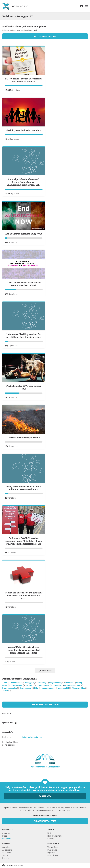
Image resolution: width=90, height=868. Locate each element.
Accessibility (53, 855)
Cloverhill (69, 683)
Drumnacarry (26, 688)
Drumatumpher (43, 685)
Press (5, 836)
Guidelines (7, 847)
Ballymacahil (16, 683)
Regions (6, 858)
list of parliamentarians (32, 737)
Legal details (53, 853)
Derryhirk (30, 685)
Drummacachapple (72, 685)
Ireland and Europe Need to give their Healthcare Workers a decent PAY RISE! (24, 595)
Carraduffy (42, 683)
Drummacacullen (10, 688)
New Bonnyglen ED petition (45, 705)
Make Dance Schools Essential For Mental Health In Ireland (24, 284)
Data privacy (53, 850)
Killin (37, 688)
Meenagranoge (48, 688)
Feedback (7, 839)
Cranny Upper (17, 685)
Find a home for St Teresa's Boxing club (24, 387)
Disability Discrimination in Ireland (24, 130)
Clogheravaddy (56, 683)
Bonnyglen (29, 683)
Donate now (45, 796)
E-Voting (51, 839)
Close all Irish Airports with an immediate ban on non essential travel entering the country (24, 650)
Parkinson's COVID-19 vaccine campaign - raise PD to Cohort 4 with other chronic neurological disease (24, 541)
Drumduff (57, 685)
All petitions (7, 850)
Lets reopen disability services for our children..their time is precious (24, 336)
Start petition (8, 853)
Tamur (5, 691)
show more (45, 671)
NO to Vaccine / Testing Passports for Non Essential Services (24, 80)
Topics (5, 855)
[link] (86, 6)
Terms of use (53, 847)
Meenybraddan (79, 688)
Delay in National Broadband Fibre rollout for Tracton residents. (24, 488)
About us (6, 833)
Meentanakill (63, 688)
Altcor (5, 683)
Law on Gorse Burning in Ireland (24, 438)
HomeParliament (54, 836)
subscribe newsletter (45, 821)
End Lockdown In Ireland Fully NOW (24, 234)
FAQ (49, 833)
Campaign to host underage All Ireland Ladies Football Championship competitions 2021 (24, 182)
